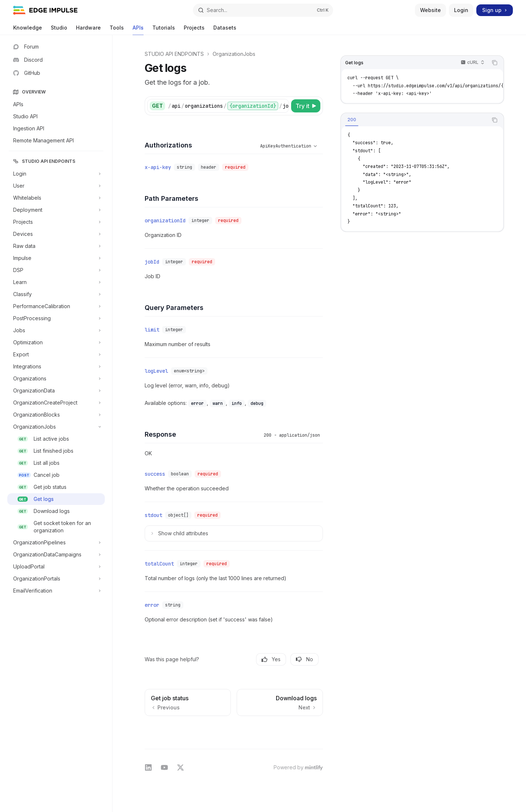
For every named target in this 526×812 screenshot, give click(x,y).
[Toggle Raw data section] (56, 246)
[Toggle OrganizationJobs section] (56, 427)
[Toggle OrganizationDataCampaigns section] (56, 555)
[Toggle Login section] (56, 174)
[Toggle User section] (56, 186)
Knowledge (28, 30)
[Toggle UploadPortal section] (56, 567)
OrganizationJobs (234, 54)
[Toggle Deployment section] (56, 210)
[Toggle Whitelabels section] (56, 198)
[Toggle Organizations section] (56, 379)
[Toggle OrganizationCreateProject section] (56, 403)
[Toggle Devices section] (56, 234)
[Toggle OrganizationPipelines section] (56, 543)
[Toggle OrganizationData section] (56, 391)
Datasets (225, 30)
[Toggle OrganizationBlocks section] (56, 415)
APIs (138, 30)
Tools (117, 30)
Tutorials (164, 30)
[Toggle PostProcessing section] (56, 318)
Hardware (88, 30)
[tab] (352, 119)
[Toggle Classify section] (56, 294)
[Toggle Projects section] (56, 222)
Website (430, 10)
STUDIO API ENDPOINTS (174, 54)
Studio (59, 30)
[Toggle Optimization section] (56, 342)
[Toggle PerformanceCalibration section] (56, 306)
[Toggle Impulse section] (56, 258)
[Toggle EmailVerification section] (56, 591)
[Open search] (263, 10)
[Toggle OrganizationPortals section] (56, 579)
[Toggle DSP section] (56, 270)
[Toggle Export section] (56, 355)
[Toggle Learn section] (56, 282)
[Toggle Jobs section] (56, 330)
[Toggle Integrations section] (56, 367)
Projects (194, 30)
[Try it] (306, 106)
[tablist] (414, 120)
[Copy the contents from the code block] (495, 63)
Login (461, 10)
